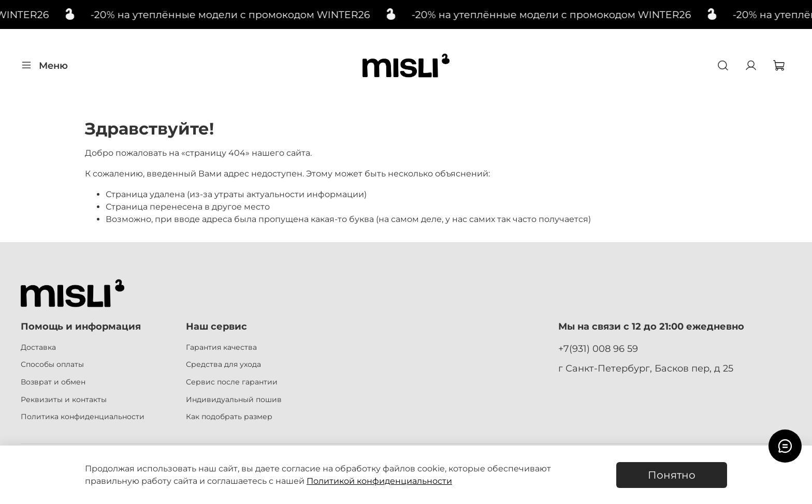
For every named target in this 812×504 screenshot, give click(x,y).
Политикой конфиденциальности (379, 481)
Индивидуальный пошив (234, 399)
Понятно (672, 475)
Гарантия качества (221, 347)
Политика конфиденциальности (83, 417)
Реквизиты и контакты (64, 399)
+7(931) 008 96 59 (598, 349)
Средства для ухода (223, 364)
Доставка (38, 347)
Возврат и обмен (53, 382)
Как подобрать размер (229, 417)
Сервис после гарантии (232, 382)
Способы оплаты (52, 364)
